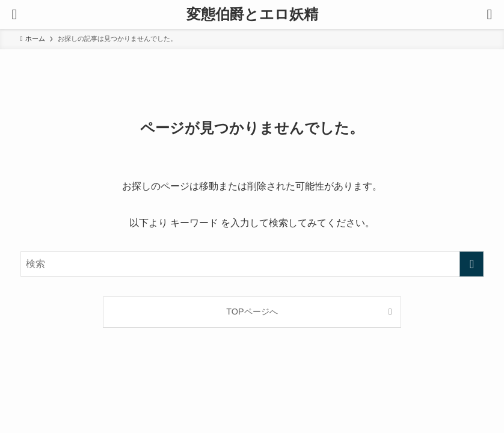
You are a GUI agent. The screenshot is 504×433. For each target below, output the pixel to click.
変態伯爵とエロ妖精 (252, 14)
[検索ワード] (252, 264)
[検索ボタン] (490, 14)
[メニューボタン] (14, 14)
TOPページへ (252, 312)
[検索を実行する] (472, 264)
